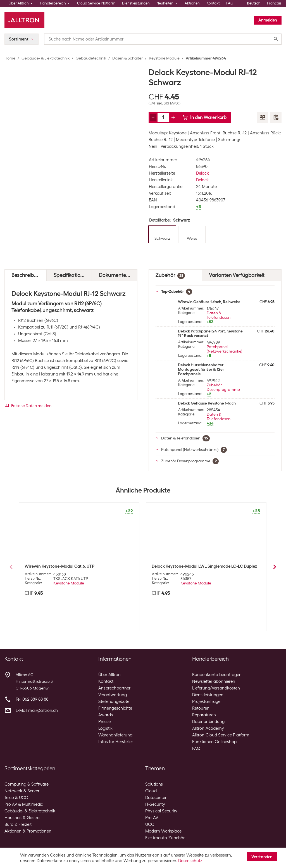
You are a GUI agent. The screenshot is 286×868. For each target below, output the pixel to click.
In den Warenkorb (204, 117)
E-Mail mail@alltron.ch (37, 710)
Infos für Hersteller (116, 742)
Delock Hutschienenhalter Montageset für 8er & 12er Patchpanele (201, 369)
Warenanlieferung (115, 735)
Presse (104, 722)
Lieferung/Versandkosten (216, 688)
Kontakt (213, 3)
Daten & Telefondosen (219, 315)
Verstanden (262, 857)
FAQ (230, 3)
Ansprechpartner (114, 688)
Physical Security (161, 811)
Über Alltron (109, 675)
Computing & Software (27, 784)
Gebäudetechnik (91, 58)
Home (10, 58)
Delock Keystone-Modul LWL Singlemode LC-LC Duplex (204, 566)
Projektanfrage (206, 701)
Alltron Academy (208, 728)
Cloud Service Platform (96, 3)
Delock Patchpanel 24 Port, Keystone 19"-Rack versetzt (210, 333)
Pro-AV (152, 818)
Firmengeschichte (115, 708)
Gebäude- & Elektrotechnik (46, 58)
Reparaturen (204, 715)
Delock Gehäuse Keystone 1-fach (207, 403)
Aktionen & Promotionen (28, 831)
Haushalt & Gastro (22, 818)
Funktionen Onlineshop (214, 742)
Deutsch (254, 3)
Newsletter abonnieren (214, 681)
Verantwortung (113, 695)
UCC (150, 824)
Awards (106, 715)
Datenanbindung (208, 722)
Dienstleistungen (136, 3)
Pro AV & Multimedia (24, 804)
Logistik (105, 728)
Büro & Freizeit (18, 824)
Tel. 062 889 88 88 (32, 699)
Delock (202, 173)
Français (274, 3)
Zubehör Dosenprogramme (223, 387)
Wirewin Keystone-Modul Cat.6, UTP (59, 566)
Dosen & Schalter (127, 58)
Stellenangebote (114, 701)
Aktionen (192, 3)
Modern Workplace (163, 831)
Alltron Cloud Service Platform (221, 735)
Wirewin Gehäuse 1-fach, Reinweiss (209, 302)
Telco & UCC (16, 798)
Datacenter (156, 798)
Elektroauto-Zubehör (165, 838)
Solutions (154, 784)
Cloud (151, 791)
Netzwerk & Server (22, 791)
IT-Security (155, 804)
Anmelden (268, 20)
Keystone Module (164, 58)
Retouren (201, 708)
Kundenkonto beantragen (217, 675)
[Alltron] (24, 20)
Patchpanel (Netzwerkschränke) (224, 349)
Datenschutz (190, 861)
